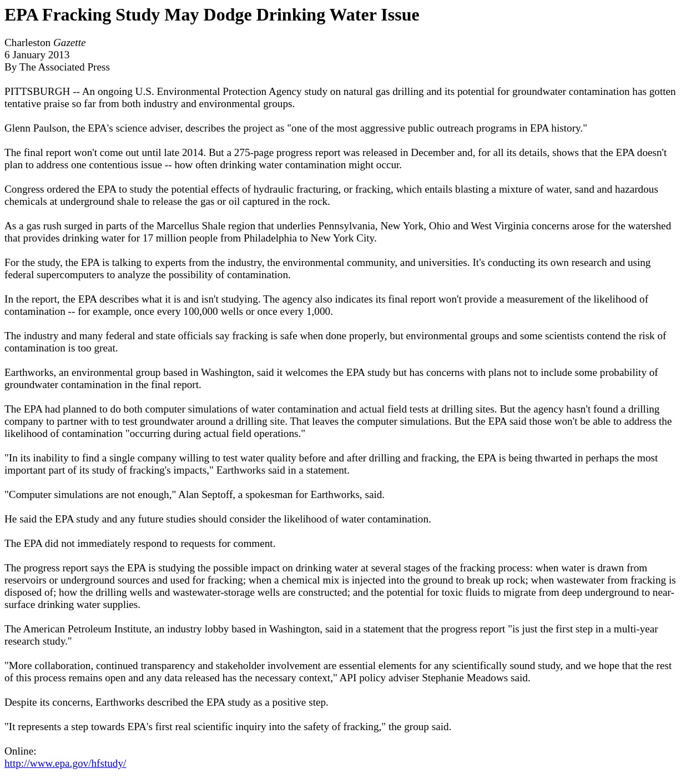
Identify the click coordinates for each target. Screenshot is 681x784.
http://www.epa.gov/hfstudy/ (65, 763)
